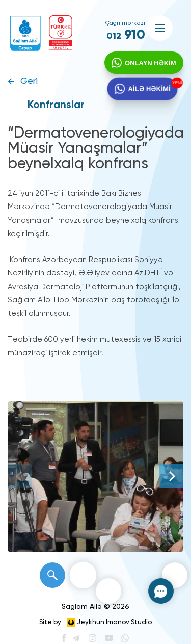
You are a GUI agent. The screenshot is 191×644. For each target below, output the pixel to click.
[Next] (171, 476)
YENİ (178, 85)
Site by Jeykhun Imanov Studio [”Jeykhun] (95, 622)
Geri (29, 81)
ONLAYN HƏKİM (148, 66)
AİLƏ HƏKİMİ (149, 94)
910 (126, 35)
